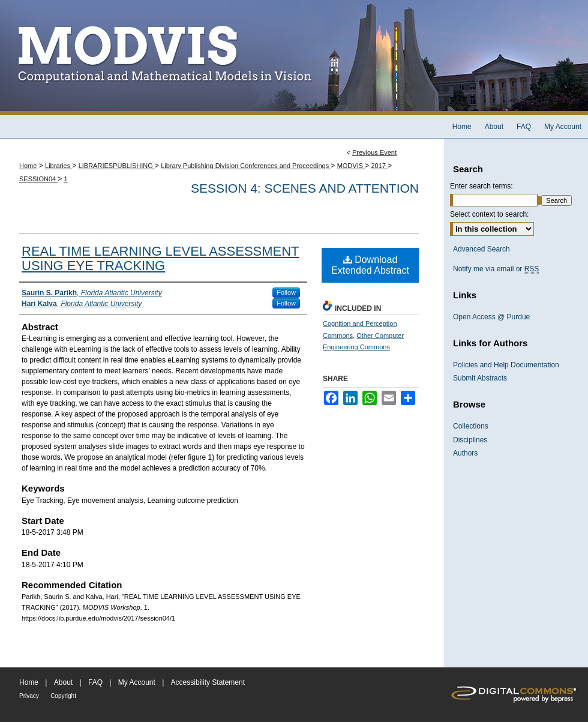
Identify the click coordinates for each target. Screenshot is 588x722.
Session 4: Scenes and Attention (305, 188)
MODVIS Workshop (294, 58)
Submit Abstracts (480, 378)
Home (28, 166)
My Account (137, 682)
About (63, 682)
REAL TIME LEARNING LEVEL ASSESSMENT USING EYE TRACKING (160, 258)
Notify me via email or (496, 269)
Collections (471, 426)
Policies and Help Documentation (506, 365)
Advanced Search (481, 249)
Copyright (63, 696)
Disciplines (470, 440)
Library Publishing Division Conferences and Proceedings (246, 166)
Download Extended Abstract (370, 265)
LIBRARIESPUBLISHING (117, 166)
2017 (379, 166)
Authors (465, 453)
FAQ (95, 682)
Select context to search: (489, 214)
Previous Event (374, 152)
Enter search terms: (481, 186)
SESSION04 (38, 179)
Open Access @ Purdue (491, 317)
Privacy (29, 696)
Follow (286, 292)
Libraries (58, 166)
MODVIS (351, 166)
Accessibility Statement (208, 682)
